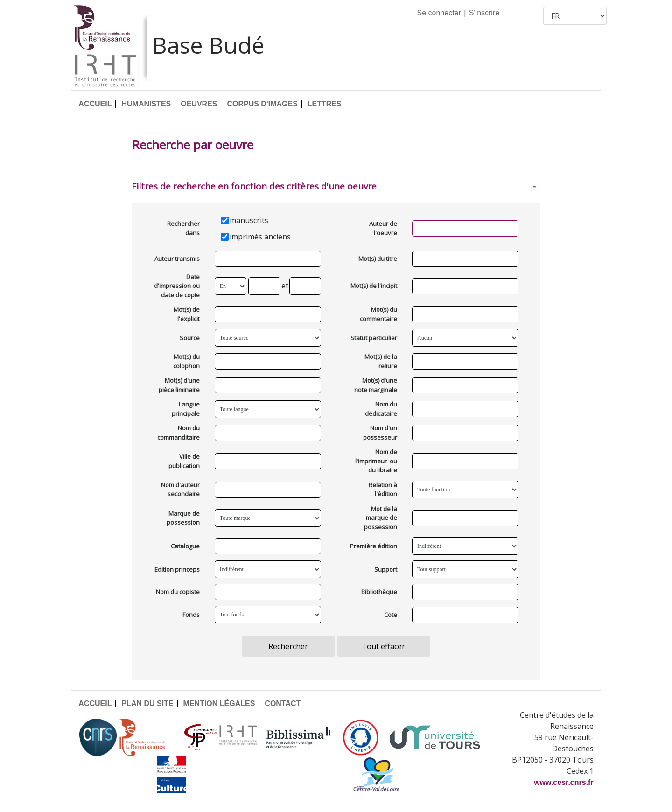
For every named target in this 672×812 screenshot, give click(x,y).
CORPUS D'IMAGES (262, 104)
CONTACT (283, 703)
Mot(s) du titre (378, 259)
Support (386, 569)
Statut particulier (374, 338)
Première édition (374, 546)
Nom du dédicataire (381, 409)
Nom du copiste (178, 592)
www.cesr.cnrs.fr (563, 782)
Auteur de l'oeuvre (383, 228)
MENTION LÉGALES (219, 703)
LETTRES (325, 104)
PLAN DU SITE (147, 703)
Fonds (191, 615)
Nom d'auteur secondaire (180, 490)
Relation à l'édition (383, 490)
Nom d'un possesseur (380, 433)
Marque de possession (183, 518)
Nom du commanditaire (178, 433)
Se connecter (439, 13)
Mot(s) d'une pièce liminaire (179, 385)
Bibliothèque (379, 592)
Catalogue (185, 546)
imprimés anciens (260, 237)
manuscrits (249, 220)
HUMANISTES (146, 104)
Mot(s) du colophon (186, 361)
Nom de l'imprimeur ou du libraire (376, 461)
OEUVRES (199, 104)
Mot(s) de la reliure (381, 361)
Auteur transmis (177, 259)
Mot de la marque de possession (381, 518)
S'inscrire (484, 13)
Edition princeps (177, 569)
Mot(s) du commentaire (378, 314)
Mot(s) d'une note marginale (376, 385)
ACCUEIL (95, 104)
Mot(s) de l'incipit (374, 286)
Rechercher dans (183, 228)
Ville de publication (184, 461)
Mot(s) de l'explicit (187, 314)
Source (190, 338)
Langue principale (186, 409)
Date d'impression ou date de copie (177, 286)
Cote (391, 615)
